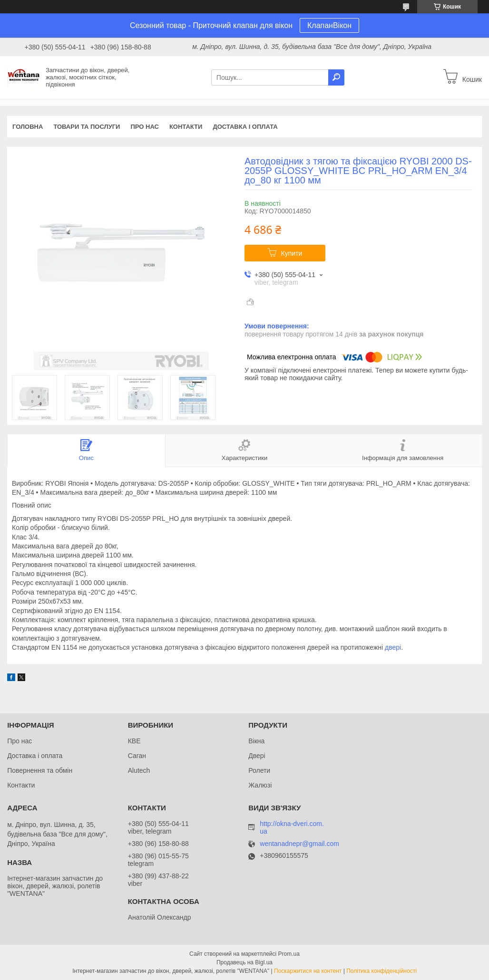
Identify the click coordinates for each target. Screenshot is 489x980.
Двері (257, 756)
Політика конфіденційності (381, 971)
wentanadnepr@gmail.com (299, 844)
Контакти (186, 127)
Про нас (144, 127)
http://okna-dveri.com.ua (292, 827)
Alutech (139, 770)
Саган (137, 756)
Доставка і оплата (245, 127)
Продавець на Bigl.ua (244, 962)
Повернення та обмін (40, 770)
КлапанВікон (329, 25)
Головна (28, 127)
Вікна (256, 741)
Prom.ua (289, 954)
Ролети (259, 770)
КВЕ (134, 741)
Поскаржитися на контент (308, 971)
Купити (292, 253)
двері (393, 647)
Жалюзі (260, 785)
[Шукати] (336, 77)
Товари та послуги (87, 127)
